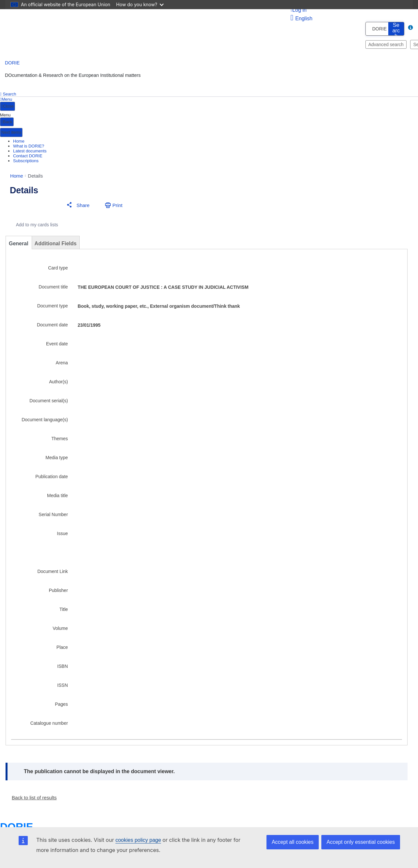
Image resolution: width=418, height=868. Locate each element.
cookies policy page (138, 840)
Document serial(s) (48, 403)
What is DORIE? (29, 146)
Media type (56, 460)
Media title (57, 497)
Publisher (58, 592)
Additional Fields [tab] (56, 245)
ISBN (63, 668)
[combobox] (368, 29)
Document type (53, 308)
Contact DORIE (28, 156)
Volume (60, 630)
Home (19, 141)
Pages (61, 706)
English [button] (301, 18)
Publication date (52, 478)
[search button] (396, 29)
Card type (58, 270)
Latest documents (30, 151)
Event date (57, 346)
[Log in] (350, 10)
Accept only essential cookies (361, 842)
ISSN (63, 687)
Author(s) (58, 384)
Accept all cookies (293, 842)
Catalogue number (49, 725)
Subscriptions (26, 161)
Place (62, 649)
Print (117, 207)
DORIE (12, 63)
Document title (53, 289)
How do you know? (140, 4)
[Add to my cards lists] (32, 227)
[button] (77, 207)
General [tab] (19, 245)
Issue (62, 535)
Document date (52, 327)
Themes (60, 441)
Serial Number (53, 516)
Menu (6, 99)
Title (64, 611)
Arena (62, 365)
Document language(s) (45, 422)
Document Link (52, 573)
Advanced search (386, 44)
